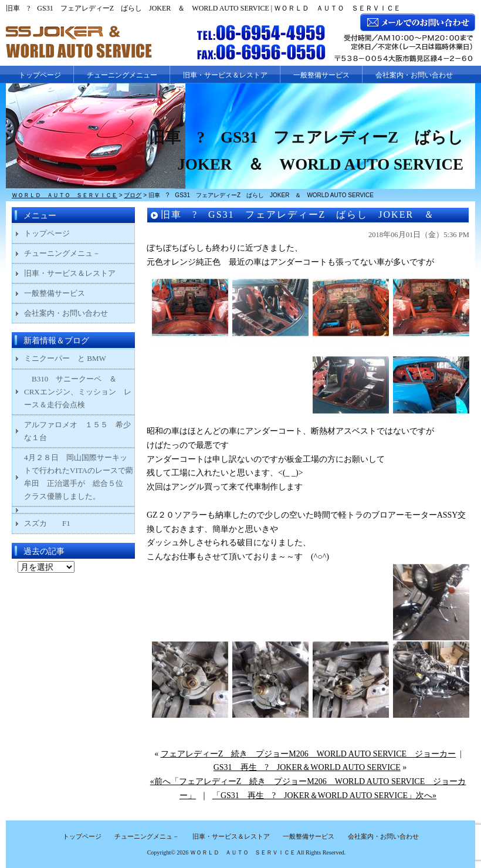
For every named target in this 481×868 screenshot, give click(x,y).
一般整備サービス (321, 75)
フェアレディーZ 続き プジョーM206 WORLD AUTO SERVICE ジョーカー (308, 754)
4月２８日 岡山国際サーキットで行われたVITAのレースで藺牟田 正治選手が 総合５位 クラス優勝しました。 (79, 477)
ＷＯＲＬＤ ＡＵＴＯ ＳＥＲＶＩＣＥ (243, 852)
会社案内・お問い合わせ (414, 75)
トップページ (40, 75)
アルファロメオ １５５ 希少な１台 (77, 431)
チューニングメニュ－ (62, 253)
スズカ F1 (55, 523)
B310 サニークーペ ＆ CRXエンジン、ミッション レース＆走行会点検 (78, 392)
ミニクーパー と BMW (65, 358)
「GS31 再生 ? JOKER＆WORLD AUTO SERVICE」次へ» (324, 796)
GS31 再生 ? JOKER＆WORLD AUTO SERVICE (307, 767)
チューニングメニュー (122, 75)
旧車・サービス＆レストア (225, 75)
